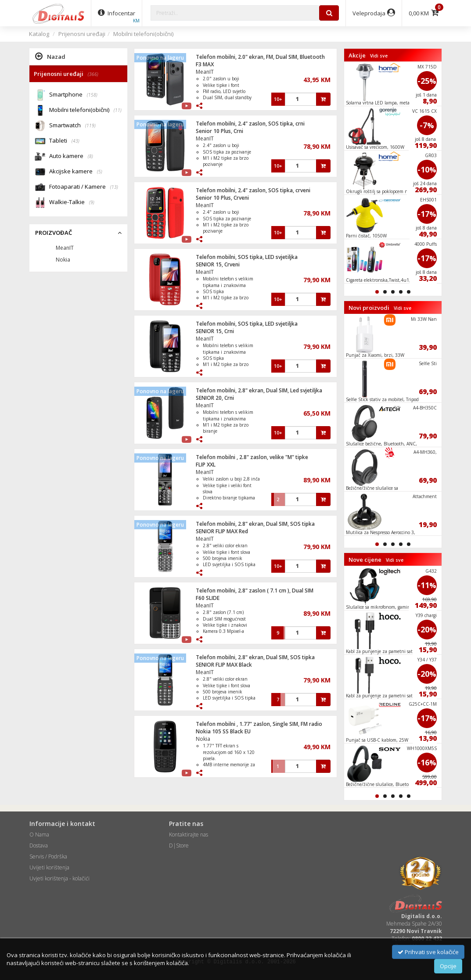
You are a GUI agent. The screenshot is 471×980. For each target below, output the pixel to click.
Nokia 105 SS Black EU (223, 731)
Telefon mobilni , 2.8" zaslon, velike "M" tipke (252, 457)
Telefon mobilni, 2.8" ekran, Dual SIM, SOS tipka (255, 524)
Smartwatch (72, 126)
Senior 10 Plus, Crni (219, 131)
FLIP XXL (206, 465)
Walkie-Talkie (72, 203)
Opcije (448, 966)
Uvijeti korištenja (49, 867)
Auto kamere (71, 156)
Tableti (64, 141)
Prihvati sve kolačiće (428, 952)
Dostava (39, 845)
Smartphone (73, 95)
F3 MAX (205, 64)
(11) (118, 110)
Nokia (203, 739)
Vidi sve (379, 56)
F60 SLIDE (208, 598)
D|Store (179, 845)
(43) (76, 141)
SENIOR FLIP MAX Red (222, 531)
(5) (100, 172)
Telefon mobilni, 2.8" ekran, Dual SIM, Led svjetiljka (259, 390)
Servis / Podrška (48, 856)
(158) (92, 95)
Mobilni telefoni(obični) (143, 34)
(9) (92, 202)
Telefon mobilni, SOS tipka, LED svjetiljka (247, 257)
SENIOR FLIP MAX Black (224, 665)
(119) (90, 126)
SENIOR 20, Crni (215, 398)
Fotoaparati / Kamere (84, 187)
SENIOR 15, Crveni (218, 264)
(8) (90, 156)
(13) (114, 187)
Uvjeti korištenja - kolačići (59, 878)
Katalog (39, 34)
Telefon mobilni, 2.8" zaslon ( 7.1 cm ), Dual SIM (255, 591)
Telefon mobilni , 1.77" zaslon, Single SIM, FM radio (259, 724)
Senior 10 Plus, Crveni (222, 198)
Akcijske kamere (76, 172)
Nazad (50, 56)
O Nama (39, 835)
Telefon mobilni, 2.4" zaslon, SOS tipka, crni (250, 124)
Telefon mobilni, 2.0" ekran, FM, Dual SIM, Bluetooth (260, 57)
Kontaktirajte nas (189, 835)
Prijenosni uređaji (82, 34)
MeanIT (205, 72)
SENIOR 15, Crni (215, 331)
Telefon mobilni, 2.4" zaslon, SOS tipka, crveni (253, 190)
